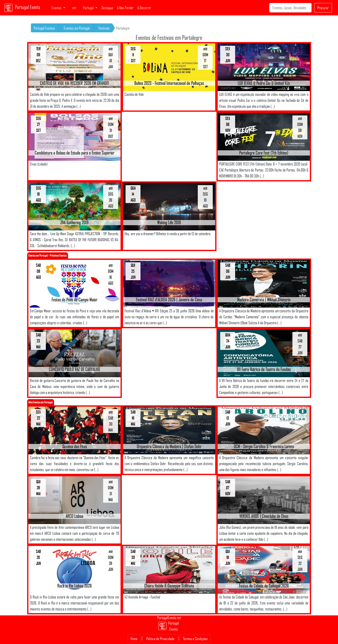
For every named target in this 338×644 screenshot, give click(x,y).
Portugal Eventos (44, 28)
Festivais (104, 28)
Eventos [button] (57, 8)
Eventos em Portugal (77, 28)
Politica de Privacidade (160, 639)
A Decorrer (144, 8)
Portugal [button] (89, 8)
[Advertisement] (169, 147)
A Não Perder (125, 8)
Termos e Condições (195, 639)
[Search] (290, 8)
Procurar (323, 8)
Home (134, 639)
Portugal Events (22, 8)
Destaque (107, 8)
